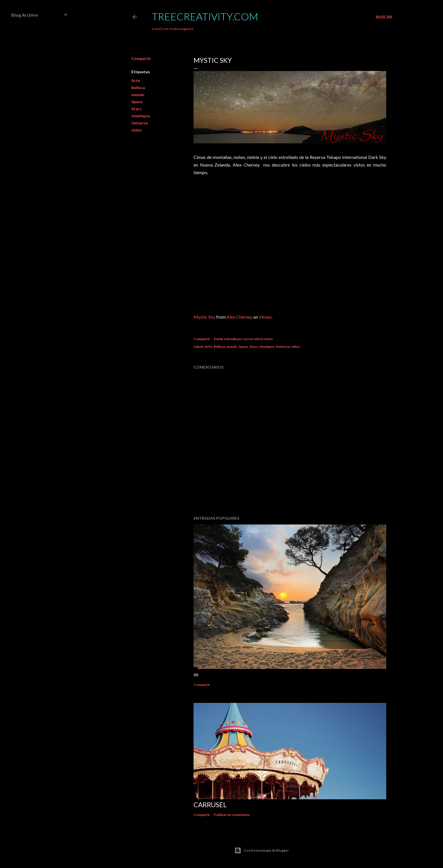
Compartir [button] (141, 58)
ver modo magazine (179, 29)
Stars (136, 109)
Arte (136, 80)
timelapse (141, 116)
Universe (140, 123)
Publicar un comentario (232, 815)
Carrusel (210, 805)
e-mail (157, 29)
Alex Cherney (239, 317)
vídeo (137, 130)
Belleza (138, 88)
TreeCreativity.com (205, 16)
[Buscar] (384, 17)
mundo (138, 95)
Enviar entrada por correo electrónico (243, 339)
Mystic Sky (204, 317)
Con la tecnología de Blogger (262, 850)
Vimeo (265, 317)
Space (137, 102)
